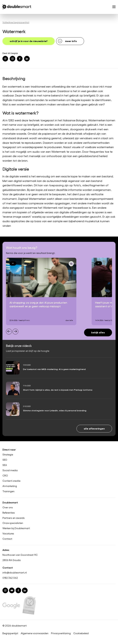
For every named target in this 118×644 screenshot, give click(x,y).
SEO (5, 460)
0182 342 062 (10, 578)
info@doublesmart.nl (15, 572)
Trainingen (8, 491)
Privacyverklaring (61, 633)
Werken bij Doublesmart (16, 528)
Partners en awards (14, 518)
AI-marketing (10, 486)
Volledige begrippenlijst (16, 22)
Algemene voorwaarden (35, 633)
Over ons (8, 507)
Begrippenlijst (10, 633)
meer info (71, 41)
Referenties (9, 513)
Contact (7, 539)
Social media (10, 470)
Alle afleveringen (94, 428)
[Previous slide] (9, 332)
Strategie (8, 455)
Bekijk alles (98, 332)
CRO (5, 476)
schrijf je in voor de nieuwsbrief (29, 41)
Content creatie (11, 481)
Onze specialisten (13, 523)
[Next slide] (15, 332)
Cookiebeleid (81, 633)
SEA (5, 465)
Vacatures (8, 534)
